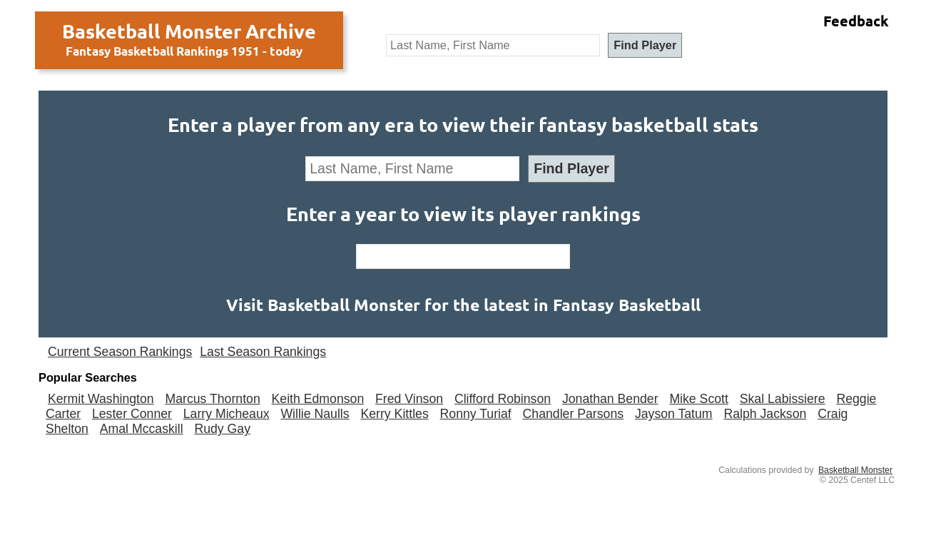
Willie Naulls (315, 414)
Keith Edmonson (318, 399)
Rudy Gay (222, 429)
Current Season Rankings (120, 352)
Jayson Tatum (674, 414)
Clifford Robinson (503, 399)
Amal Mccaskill (142, 429)
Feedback (856, 21)
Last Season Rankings (263, 352)
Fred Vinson (409, 399)
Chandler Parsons (573, 414)
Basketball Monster (855, 470)
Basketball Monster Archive (189, 31)
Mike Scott (699, 399)
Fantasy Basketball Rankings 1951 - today (184, 51)
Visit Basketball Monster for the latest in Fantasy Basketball (463, 305)
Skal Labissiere (783, 399)
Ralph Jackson (765, 414)
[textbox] (493, 45)
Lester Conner (132, 414)
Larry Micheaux (227, 414)
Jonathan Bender (610, 399)
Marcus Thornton (212, 399)
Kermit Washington (101, 399)
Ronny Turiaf (476, 414)
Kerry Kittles (394, 414)
